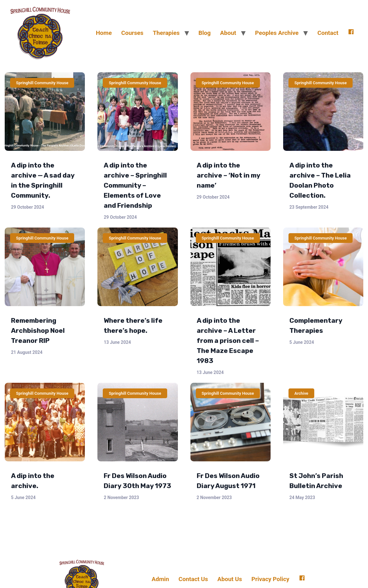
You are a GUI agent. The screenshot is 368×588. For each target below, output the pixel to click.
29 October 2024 (27, 207)
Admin (160, 579)
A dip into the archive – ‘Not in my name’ (228, 175)
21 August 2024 (27, 352)
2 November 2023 (121, 497)
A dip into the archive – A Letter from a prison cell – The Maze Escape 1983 (228, 341)
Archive (301, 393)
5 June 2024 (302, 342)
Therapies (166, 33)
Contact (328, 33)
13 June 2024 (117, 342)
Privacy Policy (270, 579)
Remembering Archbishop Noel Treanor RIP (38, 330)
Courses (132, 33)
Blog (205, 33)
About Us (230, 579)
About (228, 33)
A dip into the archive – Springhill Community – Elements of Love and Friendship (135, 185)
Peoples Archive (277, 33)
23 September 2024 (309, 207)
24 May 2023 (302, 497)
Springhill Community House (42, 83)
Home (104, 33)
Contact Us (193, 579)
